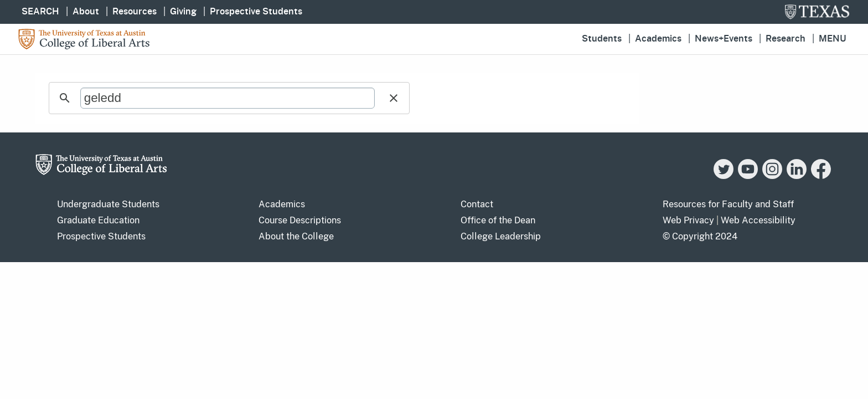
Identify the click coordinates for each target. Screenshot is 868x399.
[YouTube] (748, 176)
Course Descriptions (300, 220)
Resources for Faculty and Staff (728, 204)
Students (602, 39)
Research (786, 39)
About (86, 12)
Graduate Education (98, 220)
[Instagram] (772, 176)
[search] (228, 98)
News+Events (724, 39)
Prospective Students (256, 12)
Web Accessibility (758, 220)
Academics (658, 39)
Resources (135, 12)
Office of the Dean (498, 220)
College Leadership (501, 236)
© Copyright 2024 (700, 236)
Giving (183, 12)
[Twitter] (724, 176)
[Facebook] (821, 176)
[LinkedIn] (797, 176)
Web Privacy (688, 220)
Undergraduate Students (108, 204)
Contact (477, 204)
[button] (394, 98)
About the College (296, 236)
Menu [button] (833, 39)
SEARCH (40, 12)
